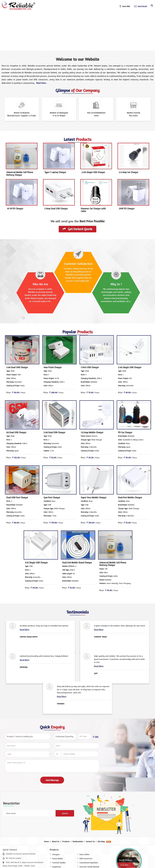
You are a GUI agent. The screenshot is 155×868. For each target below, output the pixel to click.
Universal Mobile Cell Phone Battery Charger (20, 174)
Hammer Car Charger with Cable (93, 210)
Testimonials (78, 841)
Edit (96, 737)
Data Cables (84, 854)
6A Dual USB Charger (16, 432)
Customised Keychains (89, 863)
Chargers (56, 854)
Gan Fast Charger (52, 497)
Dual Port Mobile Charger (130, 497)
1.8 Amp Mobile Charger (92, 432)
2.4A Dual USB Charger (54, 432)
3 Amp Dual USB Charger (56, 209)
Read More (24, 630)
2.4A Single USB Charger (130, 367)
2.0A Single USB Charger (93, 172)
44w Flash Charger (53, 367)
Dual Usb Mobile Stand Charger (77, 563)
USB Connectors (86, 858)
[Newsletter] (29, 813)
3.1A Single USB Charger (36, 563)
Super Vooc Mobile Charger (94, 497)
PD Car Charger (125, 432)
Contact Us (90, 841)
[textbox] (84, 736)
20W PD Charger (127, 209)
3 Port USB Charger (90, 367)
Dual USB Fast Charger (17, 497)
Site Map (101, 841)
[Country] (28, 754)
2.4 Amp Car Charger (129, 172)
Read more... (42, 83)
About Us (56, 841)
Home (46, 841)
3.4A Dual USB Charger (17, 367)
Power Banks (58, 858)
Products (66, 841)
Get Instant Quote (77, 229)
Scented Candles (59, 863)
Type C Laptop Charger (55, 172)
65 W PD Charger (15, 209)
